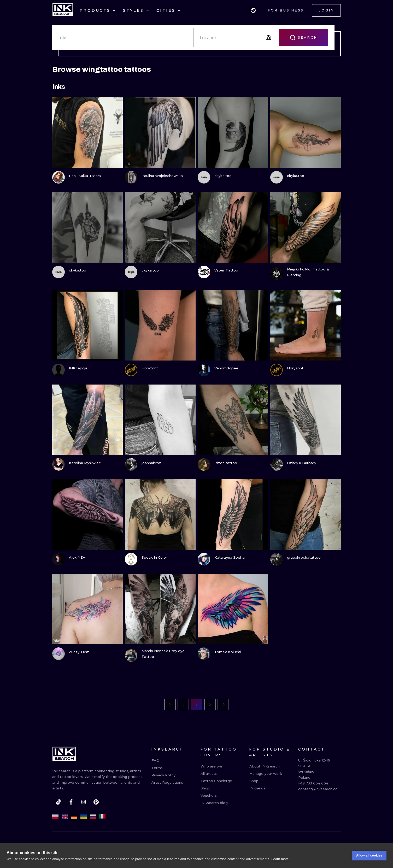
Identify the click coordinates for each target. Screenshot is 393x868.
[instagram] (84, 802)
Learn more (280, 859)
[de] (74, 817)
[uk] (84, 817)
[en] (65, 817)
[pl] (55, 817)
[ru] (93, 817)
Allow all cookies (369, 855)
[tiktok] (58, 802)
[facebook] (71, 802)
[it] (102, 817)
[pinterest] (96, 802)
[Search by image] (268, 38)
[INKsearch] (63, 10)
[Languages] (253, 10)
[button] (253, 10)
